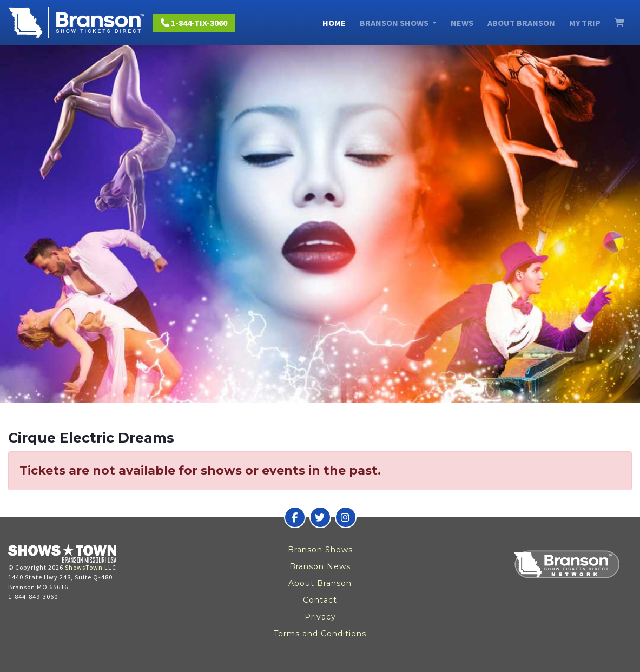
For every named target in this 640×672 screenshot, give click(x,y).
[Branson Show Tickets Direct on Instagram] (346, 517)
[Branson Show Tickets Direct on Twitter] (320, 517)
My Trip (585, 23)
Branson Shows (320, 550)
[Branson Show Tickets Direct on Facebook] (295, 517)
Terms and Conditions (320, 634)
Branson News (320, 566)
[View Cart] (619, 23)
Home (334, 23)
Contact (320, 600)
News (462, 23)
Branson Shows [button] (395, 23)
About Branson (521, 23)
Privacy (320, 617)
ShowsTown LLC (91, 567)
